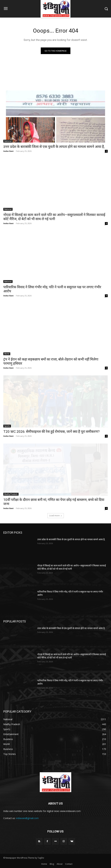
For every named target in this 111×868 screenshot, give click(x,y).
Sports (7, 426)
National (8, 141)
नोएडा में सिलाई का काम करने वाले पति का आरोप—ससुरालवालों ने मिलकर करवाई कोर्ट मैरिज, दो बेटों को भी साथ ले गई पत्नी (54, 217)
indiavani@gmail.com (27, 818)
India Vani (8, 151)
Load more (56, 516)
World (7, 354)
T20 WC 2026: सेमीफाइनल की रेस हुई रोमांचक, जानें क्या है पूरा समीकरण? (51, 432)
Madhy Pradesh (11, 494)
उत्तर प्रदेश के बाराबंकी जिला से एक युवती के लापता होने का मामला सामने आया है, (54, 147)
